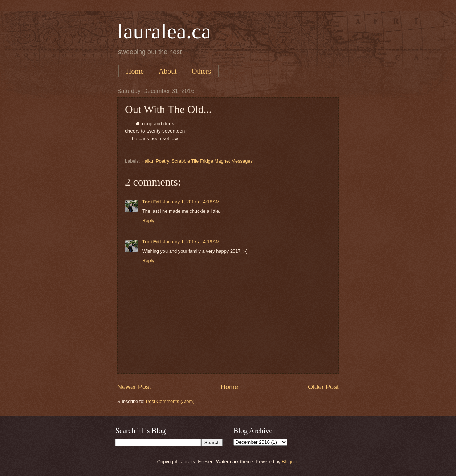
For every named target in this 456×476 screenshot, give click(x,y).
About (168, 71)
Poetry (162, 161)
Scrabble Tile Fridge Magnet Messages (212, 161)
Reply (148, 221)
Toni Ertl (152, 202)
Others (201, 71)
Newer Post (134, 387)
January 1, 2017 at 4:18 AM (191, 202)
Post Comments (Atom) (170, 401)
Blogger (290, 462)
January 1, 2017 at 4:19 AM (191, 242)
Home (135, 71)
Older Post (323, 387)
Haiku (147, 161)
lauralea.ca (164, 31)
